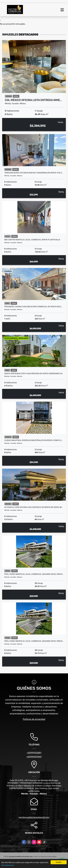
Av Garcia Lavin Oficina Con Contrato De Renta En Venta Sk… (34, 507)
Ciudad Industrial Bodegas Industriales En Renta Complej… (34, 440)
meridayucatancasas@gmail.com (34, 817)
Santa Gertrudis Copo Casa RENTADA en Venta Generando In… (34, 373)
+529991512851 (34, 753)
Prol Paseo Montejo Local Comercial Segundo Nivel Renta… (34, 574)
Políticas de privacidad (34, 719)
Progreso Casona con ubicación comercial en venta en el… (34, 307)
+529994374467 (34, 757)
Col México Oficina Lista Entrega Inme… (33, 100)
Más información (8, 865)
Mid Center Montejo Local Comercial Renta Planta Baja (32, 240)
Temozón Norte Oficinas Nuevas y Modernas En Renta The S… (34, 173)
